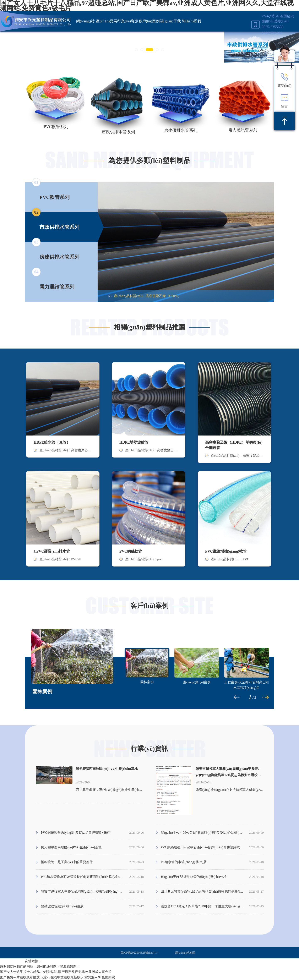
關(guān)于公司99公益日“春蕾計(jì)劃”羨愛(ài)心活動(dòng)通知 (202, 833)
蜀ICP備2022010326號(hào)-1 (139, 953)
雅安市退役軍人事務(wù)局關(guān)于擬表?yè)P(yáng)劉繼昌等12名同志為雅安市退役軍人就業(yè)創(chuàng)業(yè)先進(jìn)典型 (228, 773)
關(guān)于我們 (170, 32)
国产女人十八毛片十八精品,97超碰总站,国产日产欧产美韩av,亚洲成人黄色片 (56, 972)
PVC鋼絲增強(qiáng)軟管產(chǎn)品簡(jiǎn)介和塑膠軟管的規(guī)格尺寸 (202, 847)
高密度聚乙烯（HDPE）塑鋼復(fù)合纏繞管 (234, 445)
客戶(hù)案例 (149, 21)
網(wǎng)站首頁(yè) (85, 32)
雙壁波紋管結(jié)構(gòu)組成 (62, 906)
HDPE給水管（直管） (52, 442)
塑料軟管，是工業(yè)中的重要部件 (67, 862)
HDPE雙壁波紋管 (134, 442)
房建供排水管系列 (181, 130)
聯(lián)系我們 (192, 32)
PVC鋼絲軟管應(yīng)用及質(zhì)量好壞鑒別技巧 (76, 833)
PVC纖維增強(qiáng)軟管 (226, 551)
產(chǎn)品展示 (107, 32)
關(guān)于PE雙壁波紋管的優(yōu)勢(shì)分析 (194, 877)
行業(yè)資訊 (128, 21)
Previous (94, 242)
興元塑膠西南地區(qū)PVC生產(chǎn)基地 (107, 769)
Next (277, 242)
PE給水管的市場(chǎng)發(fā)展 (184, 862)
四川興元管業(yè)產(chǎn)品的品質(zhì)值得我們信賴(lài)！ (202, 891)
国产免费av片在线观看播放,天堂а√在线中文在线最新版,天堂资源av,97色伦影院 (57, 977)
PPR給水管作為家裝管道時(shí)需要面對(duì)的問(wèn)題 (82, 877)
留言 (284, 101)
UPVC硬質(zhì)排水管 (52, 551)
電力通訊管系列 (243, 130)
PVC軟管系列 (56, 127)
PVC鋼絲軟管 (131, 551)
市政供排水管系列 (118, 132)
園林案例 (42, 692)
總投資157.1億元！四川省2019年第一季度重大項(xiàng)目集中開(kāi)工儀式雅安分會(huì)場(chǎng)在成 (202, 906)
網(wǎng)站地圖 (185, 953)
